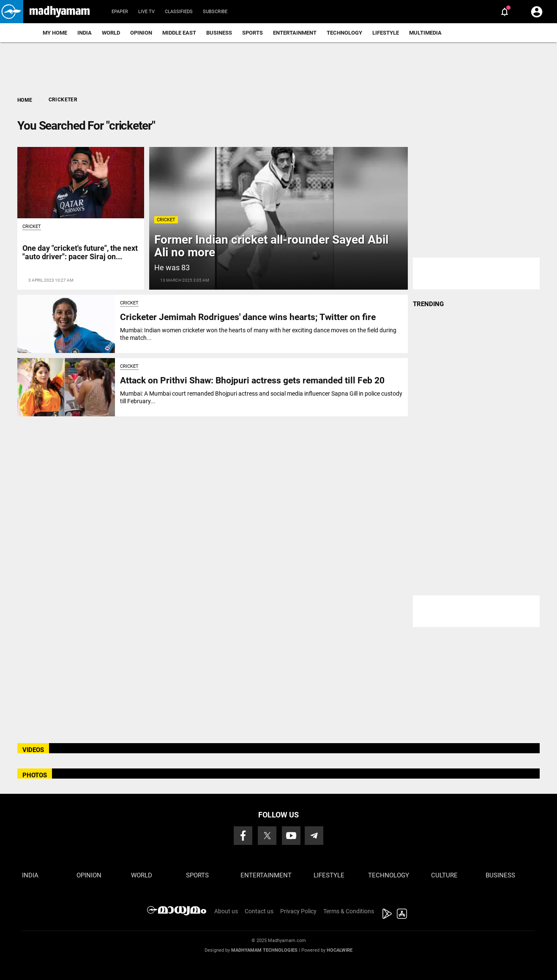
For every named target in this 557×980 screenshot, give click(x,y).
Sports (253, 33)
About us (226, 911)
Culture (444, 875)
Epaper (120, 12)
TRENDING (428, 304)
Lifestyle (386, 33)
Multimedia (425, 33)
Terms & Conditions (349, 911)
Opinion (141, 33)
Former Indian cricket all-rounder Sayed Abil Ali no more (271, 246)
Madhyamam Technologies (264, 950)
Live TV (146, 12)
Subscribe (215, 12)
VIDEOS (33, 750)
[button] (12, 12)
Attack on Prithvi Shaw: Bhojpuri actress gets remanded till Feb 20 (252, 380)
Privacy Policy (298, 911)
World (111, 33)
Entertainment (295, 33)
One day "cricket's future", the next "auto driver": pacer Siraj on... (80, 252)
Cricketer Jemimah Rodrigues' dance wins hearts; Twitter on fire (248, 317)
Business (219, 33)
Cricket (166, 220)
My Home (55, 33)
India (85, 33)
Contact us (259, 911)
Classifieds (179, 12)
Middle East (179, 33)
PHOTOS (35, 775)
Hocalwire (340, 950)
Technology (344, 33)
